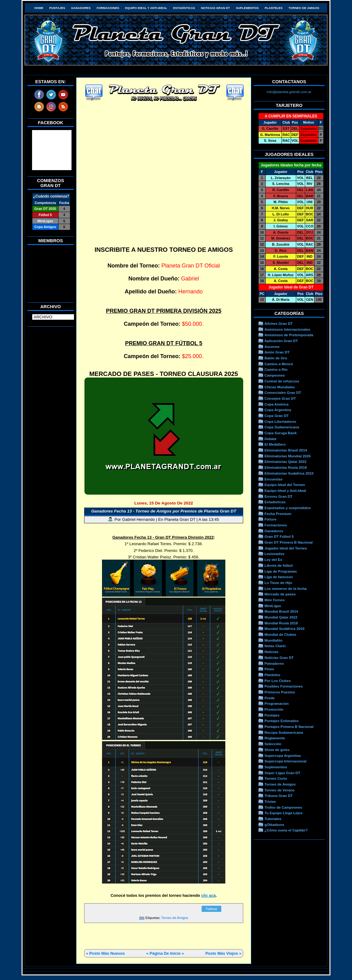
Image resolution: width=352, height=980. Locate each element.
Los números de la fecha (286, 588)
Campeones (275, 375)
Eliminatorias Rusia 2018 (286, 467)
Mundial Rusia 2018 (281, 623)
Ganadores (81, 8)
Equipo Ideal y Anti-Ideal (146, 8)
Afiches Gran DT (278, 323)
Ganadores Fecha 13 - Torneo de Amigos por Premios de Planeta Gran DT (164, 511)
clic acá (209, 895)
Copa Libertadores (280, 421)
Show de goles (277, 750)
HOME (39, 8)
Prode (270, 698)
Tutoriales (273, 819)
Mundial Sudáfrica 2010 (284, 629)
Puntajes (57, 8)
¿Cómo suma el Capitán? (286, 830)
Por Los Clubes (278, 681)
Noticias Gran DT (215, 8)
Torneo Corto (276, 778)
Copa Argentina (278, 410)
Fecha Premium (278, 514)
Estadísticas (184, 8)
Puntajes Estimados (282, 721)
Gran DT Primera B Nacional (289, 542)
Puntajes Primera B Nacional (289, 727)
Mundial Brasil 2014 (281, 611)
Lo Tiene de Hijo (278, 583)
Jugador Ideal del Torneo (286, 548)
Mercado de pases (280, 594)
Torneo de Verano (280, 790)
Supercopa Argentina (283, 755)
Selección (273, 744)
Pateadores (274, 663)
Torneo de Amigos (304, 8)
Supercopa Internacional (285, 761)
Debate (270, 439)
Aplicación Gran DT (281, 341)
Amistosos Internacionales (287, 329)
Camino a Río (276, 369)
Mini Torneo (274, 600)
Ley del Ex (273, 559)
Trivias (270, 801)
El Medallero (275, 444)
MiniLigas (273, 606)
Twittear (211, 909)
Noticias (271, 652)
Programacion (276, 703)
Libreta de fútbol (278, 565)
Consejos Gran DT (280, 398)
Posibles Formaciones (284, 686)
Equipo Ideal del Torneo (285, 485)
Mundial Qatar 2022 (281, 617)
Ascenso (272, 347)
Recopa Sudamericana (284, 732)
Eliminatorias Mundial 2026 (288, 456)
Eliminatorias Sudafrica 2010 (289, 473)
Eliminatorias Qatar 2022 (285, 461)
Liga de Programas (281, 571)
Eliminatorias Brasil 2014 (286, 450)
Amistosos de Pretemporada (289, 335)
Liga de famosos (279, 577)
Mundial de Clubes (280, 634)
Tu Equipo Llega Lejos (284, 813)
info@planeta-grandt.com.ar (289, 92)
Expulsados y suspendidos (288, 508)
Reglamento (275, 738)
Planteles (274, 8)
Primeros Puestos (280, 692)
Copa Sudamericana (282, 427)
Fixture (270, 519)
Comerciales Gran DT (283, 392)
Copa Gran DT (276, 416)
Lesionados (274, 554)
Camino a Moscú (279, 364)
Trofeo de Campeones (283, 807)
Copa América (276, 404)
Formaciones (108, 8)
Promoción (274, 709)
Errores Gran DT (278, 496)
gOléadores (274, 825)
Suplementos (247, 8)
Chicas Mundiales (280, 387)
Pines (269, 669)
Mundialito (273, 640)
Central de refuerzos (282, 381)
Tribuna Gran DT (278, 796)
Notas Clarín (275, 646)
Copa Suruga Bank (280, 433)
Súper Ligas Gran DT (282, 773)
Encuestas (273, 479)
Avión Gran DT (277, 352)
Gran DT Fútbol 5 (279, 536)
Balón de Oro (276, 358)
